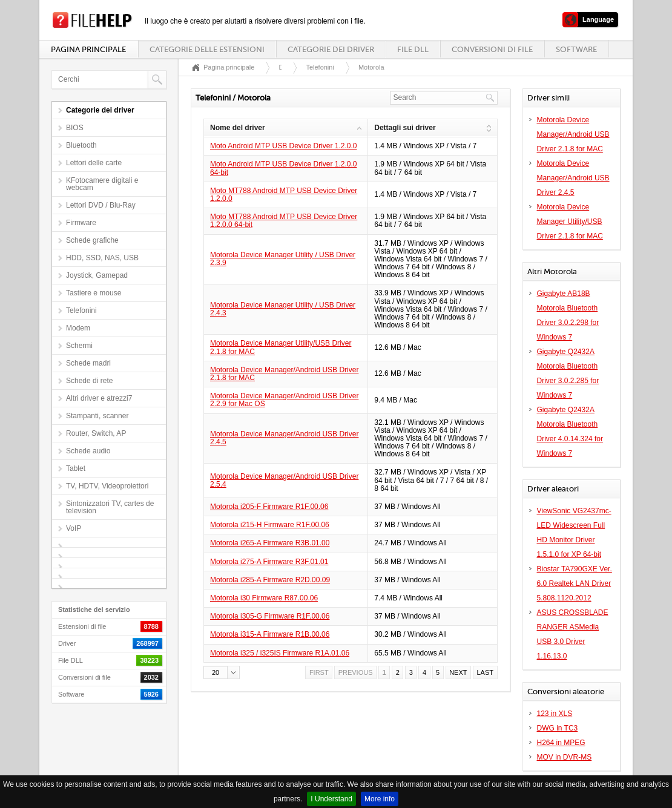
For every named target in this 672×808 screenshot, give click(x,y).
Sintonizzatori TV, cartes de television (110, 507)
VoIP (74, 528)
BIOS (75, 128)
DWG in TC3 (558, 728)
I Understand (331, 799)
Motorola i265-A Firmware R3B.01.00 (270, 543)
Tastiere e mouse (94, 293)
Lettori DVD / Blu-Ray (101, 205)
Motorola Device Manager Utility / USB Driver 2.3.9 (283, 259)
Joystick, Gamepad (97, 275)
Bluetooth (81, 145)
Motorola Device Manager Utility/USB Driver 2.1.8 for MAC (281, 347)
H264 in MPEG (561, 743)
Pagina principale (88, 49)
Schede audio (88, 451)
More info (380, 799)
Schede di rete (89, 381)
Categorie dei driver (331, 49)
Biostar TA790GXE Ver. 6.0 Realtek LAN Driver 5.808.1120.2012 (575, 583)
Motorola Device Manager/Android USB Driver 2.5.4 (284, 480)
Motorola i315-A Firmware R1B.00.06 (270, 634)
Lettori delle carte (94, 163)
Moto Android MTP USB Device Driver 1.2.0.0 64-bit (284, 168)
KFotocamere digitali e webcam (102, 184)
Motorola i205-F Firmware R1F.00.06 (269, 507)
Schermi (79, 346)
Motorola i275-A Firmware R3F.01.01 (269, 562)
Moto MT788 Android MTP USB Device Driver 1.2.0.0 (284, 195)
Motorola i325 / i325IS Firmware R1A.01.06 (280, 653)
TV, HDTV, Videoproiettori (107, 486)
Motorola (371, 67)
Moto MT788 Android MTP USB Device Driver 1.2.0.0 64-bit (284, 221)
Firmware (81, 223)
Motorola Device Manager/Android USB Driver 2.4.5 (284, 438)
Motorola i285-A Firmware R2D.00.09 (270, 580)
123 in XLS (555, 714)
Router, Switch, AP (96, 433)
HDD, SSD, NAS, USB (102, 258)
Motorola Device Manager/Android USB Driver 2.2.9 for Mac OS (284, 400)
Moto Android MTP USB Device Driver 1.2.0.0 (284, 146)
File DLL (413, 49)
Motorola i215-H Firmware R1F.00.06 (270, 525)
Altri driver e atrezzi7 (99, 398)
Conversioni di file (492, 49)
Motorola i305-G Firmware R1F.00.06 (270, 616)
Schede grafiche (92, 240)
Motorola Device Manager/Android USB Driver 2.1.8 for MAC (284, 374)
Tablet (76, 468)
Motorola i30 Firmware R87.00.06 (264, 598)
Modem (78, 328)
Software (576, 49)
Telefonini (81, 310)
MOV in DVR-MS (565, 757)
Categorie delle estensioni (207, 49)
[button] (222, 672)
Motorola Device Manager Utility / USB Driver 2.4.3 (283, 309)
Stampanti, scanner (97, 416)
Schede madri (88, 363)
